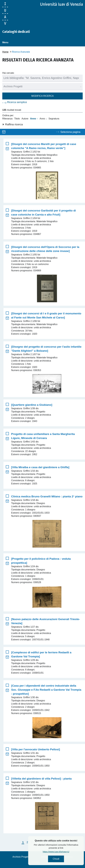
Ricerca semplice (17, 102)
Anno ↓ (43, 119)
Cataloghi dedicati (16, 32)
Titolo (17, 119)
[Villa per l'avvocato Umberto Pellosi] (36, 749)
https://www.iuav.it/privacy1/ (63, 852)
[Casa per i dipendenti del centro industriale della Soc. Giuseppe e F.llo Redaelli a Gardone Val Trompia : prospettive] (46, 690)
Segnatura (54, 119)
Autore (25, 119)
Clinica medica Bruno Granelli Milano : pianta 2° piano (47, 496)
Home (5, 52)
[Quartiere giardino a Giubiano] (32, 405)
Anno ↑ (34, 119)
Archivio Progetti (21, 857)
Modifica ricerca (43, 96)
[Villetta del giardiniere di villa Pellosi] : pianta (41, 779)
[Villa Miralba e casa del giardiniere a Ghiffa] (40, 467)
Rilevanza (7, 119)
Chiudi (63, 859)
